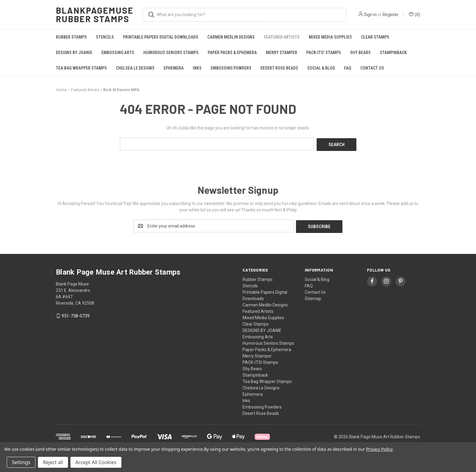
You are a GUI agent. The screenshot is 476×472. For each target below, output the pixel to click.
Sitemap (313, 297)
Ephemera (174, 68)
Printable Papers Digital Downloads (161, 37)
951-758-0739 (76, 315)
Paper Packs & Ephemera (232, 53)
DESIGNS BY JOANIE (74, 53)
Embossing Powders (231, 68)
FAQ (348, 68)
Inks (197, 68)
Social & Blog (321, 68)
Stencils (105, 37)
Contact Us (372, 68)
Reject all (53, 462)
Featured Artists (282, 37)
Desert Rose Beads (279, 68)
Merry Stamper (282, 53)
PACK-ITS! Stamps (324, 53)
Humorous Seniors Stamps (171, 53)
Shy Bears (360, 53)
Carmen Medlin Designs (231, 37)
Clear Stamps (375, 37)
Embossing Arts (118, 53)
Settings (21, 462)
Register (391, 15)
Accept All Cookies (96, 462)
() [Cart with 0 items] (415, 14)
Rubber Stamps (71, 37)
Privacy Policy (379, 449)
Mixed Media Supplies (330, 37)
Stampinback (393, 53)
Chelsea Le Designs (135, 68)
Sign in (370, 15)
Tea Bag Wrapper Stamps (81, 68)
